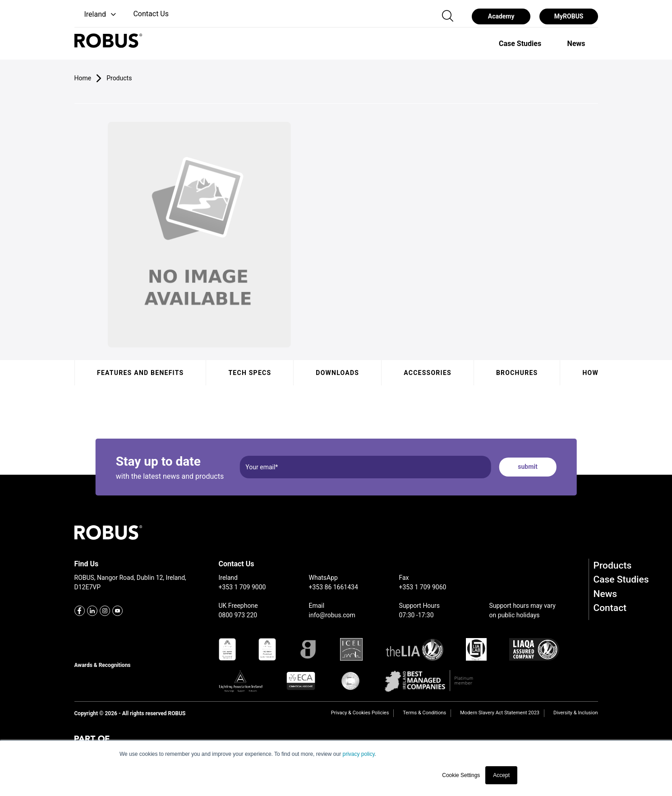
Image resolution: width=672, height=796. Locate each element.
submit (527, 467)
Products (613, 565)
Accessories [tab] (428, 373)
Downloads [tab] (337, 373)
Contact (610, 608)
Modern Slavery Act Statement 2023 (500, 713)
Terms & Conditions (424, 713)
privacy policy (358, 754)
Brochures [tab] (517, 373)
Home (83, 78)
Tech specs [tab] (250, 373)
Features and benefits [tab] (140, 373)
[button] (96, 15)
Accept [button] (501, 775)
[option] (520, 43)
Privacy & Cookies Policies (360, 713)
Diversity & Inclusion (575, 713)
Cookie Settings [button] (461, 775)
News (605, 594)
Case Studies (621, 579)
